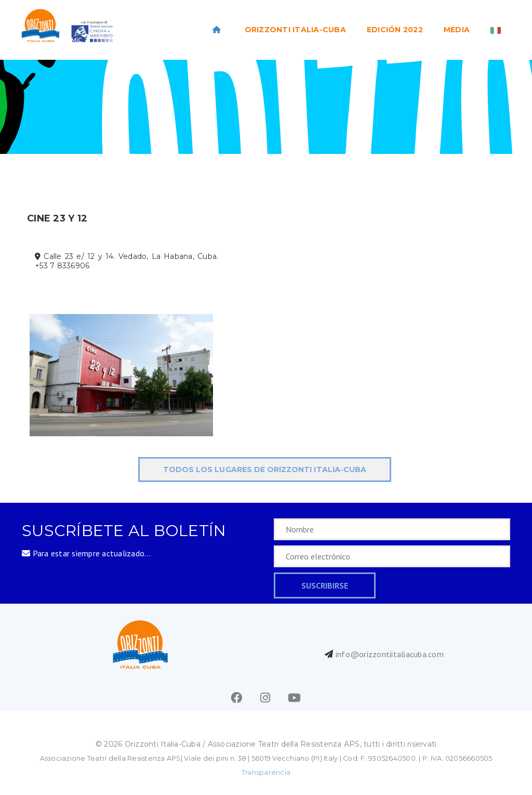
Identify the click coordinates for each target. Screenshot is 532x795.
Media (457, 30)
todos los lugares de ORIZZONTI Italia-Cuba (265, 470)
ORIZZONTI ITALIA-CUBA (295, 30)
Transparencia (266, 772)
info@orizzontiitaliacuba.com (390, 654)
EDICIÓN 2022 (395, 30)
